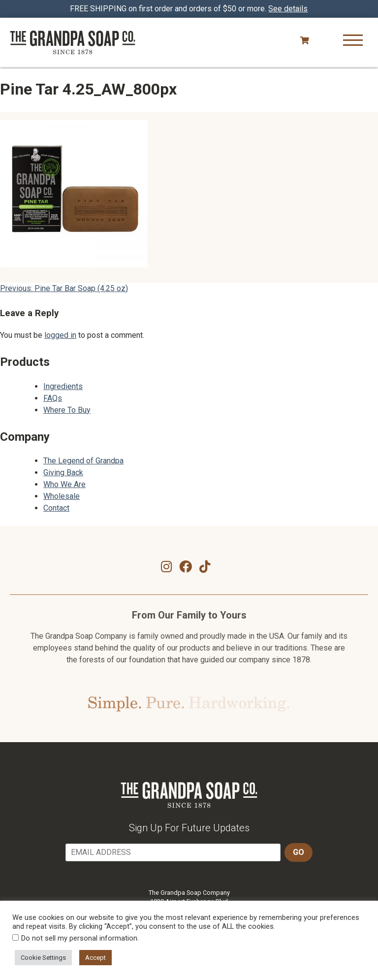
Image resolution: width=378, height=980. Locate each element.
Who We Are (64, 484)
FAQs (53, 398)
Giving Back (63, 473)
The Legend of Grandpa (83, 461)
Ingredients (63, 386)
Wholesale (62, 496)
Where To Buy (67, 410)
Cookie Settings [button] (43, 958)
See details (288, 9)
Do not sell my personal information (79, 938)
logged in (60, 335)
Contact (56, 508)
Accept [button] (95, 958)
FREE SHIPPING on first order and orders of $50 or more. (189, 9)
